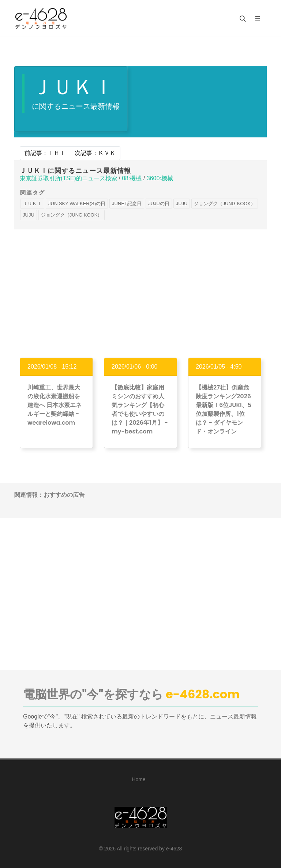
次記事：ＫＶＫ (95, 153)
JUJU (182, 204)
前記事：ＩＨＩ (45, 153)
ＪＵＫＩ (32, 204)
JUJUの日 (159, 204)
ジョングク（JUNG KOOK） (225, 204)
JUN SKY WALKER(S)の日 (77, 204)
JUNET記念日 (127, 204)
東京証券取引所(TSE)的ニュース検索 (68, 178)
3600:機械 (160, 178)
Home (138, 779)
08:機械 (132, 178)
